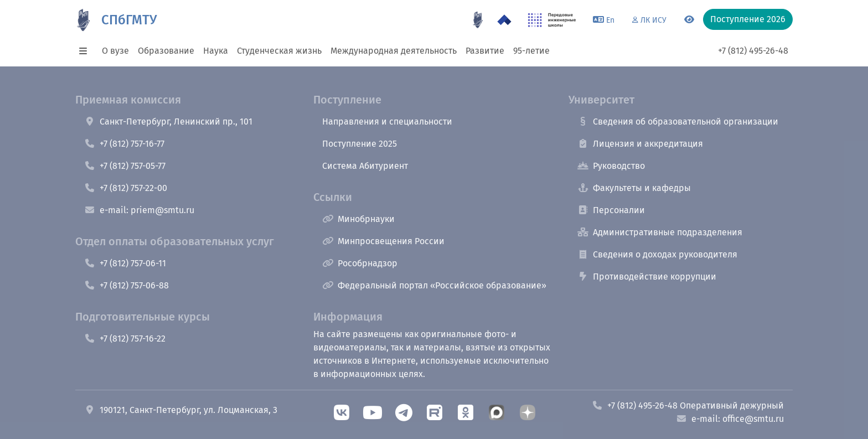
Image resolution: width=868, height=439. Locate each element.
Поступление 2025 (360, 144)
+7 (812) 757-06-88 (126, 285)
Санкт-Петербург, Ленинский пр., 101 (168, 122)
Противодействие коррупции (647, 277)
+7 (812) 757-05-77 (125, 166)
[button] (86, 51)
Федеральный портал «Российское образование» (434, 285)
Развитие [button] (485, 51)
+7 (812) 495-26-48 (753, 51)
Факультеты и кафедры (634, 188)
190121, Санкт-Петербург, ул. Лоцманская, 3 (181, 410)
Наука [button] (216, 51)
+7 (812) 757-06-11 (125, 263)
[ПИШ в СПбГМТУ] (552, 20)
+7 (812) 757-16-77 (124, 144)
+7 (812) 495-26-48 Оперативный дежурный (688, 406)
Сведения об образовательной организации (678, 122)
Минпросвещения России (383, 241)
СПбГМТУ (129, 20)
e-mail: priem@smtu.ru (139, 210)
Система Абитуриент (365, 166)
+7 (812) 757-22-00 (126, 188)
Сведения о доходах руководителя (657, 254)
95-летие (531, 51)
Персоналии (611, 210)
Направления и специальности (387, 122)
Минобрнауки (358, 219)
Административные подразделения (660, 232)
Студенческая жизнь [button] (279, 51)
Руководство (611, 166)
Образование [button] (166, 51)
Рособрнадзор (360, 263)
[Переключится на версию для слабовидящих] (689, 20)
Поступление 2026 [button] (748, 19)
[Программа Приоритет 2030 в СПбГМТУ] (504, 20)
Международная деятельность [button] (394, 51)
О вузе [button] (115, 51)
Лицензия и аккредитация (640, 144)
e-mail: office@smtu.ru (730, 419)
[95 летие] (478, 20)
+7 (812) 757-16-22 (125, 339)
